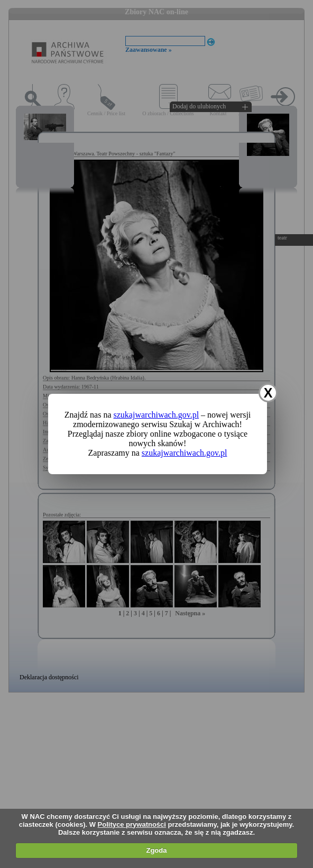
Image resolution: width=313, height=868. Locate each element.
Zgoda (156, 850)
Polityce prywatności (132, 824)
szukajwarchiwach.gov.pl (156, 415)
